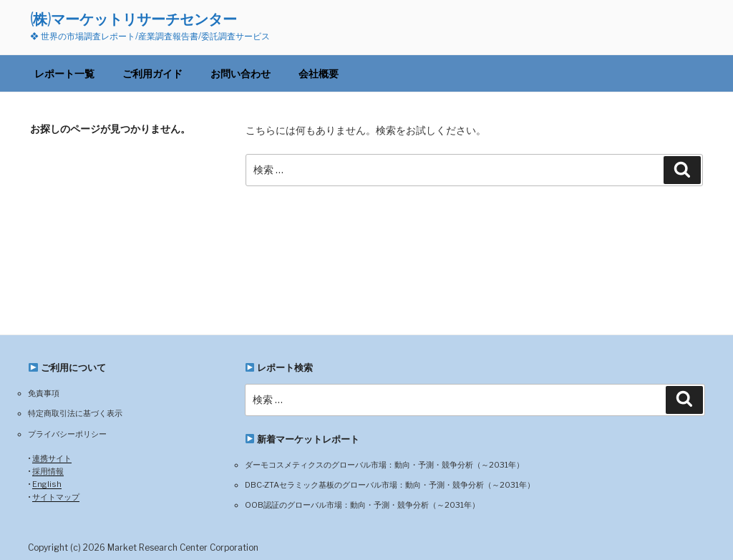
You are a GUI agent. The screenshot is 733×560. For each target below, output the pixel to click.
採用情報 (48, 471)
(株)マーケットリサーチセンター (134, 19)
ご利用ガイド (152, 73)
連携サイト (52, 458)
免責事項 (44, 393)
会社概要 (319, 73)
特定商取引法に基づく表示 (75, 413)
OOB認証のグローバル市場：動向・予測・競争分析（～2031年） (362, 505)
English (47, 484)
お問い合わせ (241, 73)
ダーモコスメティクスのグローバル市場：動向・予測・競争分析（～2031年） (384, 465)
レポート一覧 (64, 73)
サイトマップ (56, 497)
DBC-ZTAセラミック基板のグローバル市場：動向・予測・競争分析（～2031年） (390, 485)
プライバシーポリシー (67, 434)
